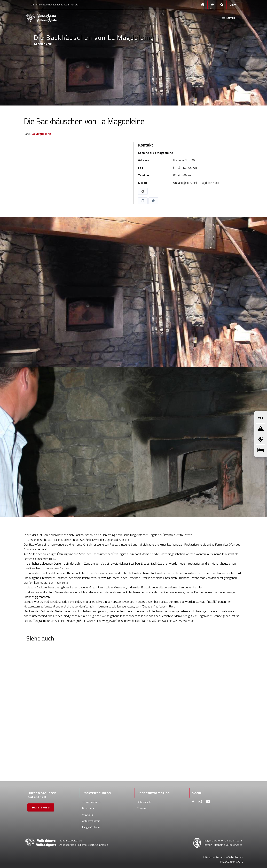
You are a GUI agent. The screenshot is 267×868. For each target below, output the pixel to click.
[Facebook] (193, 802)
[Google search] (222, 5)
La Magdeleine (41, 134)
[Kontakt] (203, 5)
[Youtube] (208, 802)
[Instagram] (200, 802)
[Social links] (212, 5)
